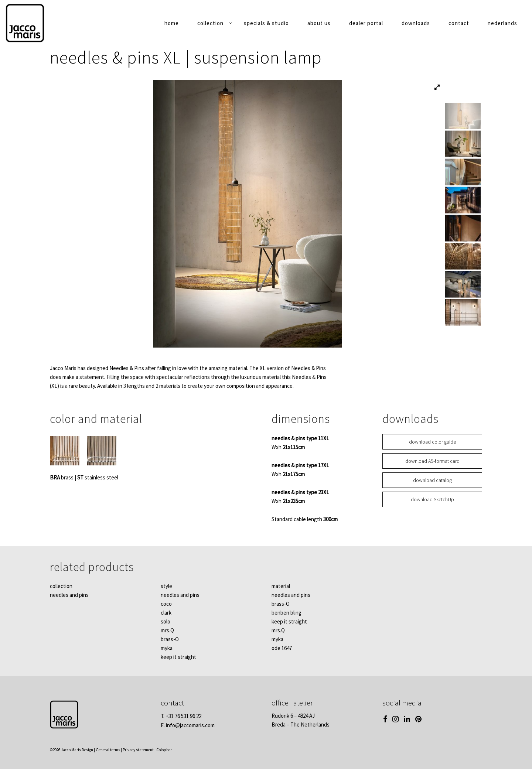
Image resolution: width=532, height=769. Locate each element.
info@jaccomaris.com (190, 725)
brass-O (170, 639)
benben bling (287, 613)
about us (319, 23)
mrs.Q (167, 630)
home (172, 23)
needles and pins (69, 595)
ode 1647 (282, 648)
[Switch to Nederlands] (502, 25)
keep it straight (178, 657)
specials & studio (266, 23)
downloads (416, 23)
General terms (108, 750)
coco (166, 604)
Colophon (164, 750)
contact (459, 23)
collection (210, 23)
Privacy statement (138, 750)
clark (166, 613)
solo (166, 621)
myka (167, 648)
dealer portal (366, 23)
